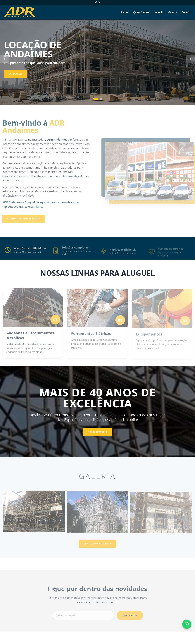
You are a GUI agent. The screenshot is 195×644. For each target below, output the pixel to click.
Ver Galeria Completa (97, 546)
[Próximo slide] (191, 59)
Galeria (173, 12)
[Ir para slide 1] (96, 99)
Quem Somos (141, 12)
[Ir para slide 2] (101, 99)
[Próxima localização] (99, 2)
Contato (186, 12)
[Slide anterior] (4, 59)
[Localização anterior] (96, 2)
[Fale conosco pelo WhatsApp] (187, 624)
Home (125, 12)
